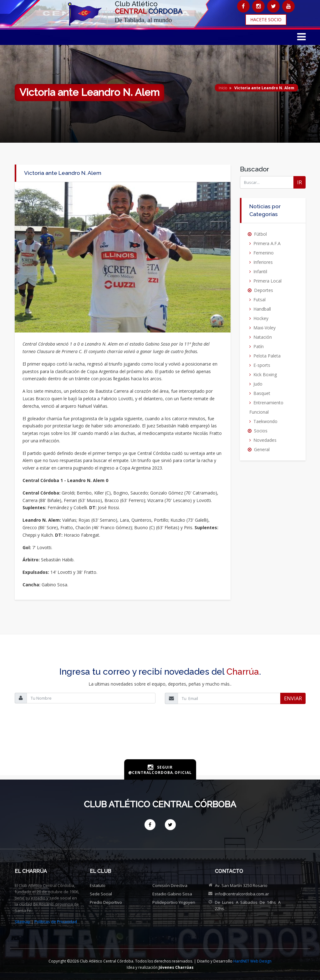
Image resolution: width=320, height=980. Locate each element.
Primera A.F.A (267, 243)
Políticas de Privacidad (56, 922)
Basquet (262, 393)
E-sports (262, 365)
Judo (258, 384)
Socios (261, 431)
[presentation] (160, 738)
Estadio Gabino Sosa (172, 894)
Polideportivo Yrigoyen (174, 902)
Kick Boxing (265, 374)
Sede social (101, 894)
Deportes (264, 290)
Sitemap (23, 922)
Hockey (261, 318)
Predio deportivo (106, 902)
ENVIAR (293, 698)
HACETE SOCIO (266, 20)
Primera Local (267, 281)
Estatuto (98, 885)
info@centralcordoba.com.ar (242, 894)
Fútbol (260, 234)
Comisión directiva (170, 885)
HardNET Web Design (252, 961)
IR (300, 182)
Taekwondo (265, 421)
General (262, 449)
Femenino (264, 253)
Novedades (265, 440)
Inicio (223, 88)
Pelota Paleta (267, 356)
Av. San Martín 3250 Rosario (241, 885)
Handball (262, 309)
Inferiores (263, 262)
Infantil (260, 271)
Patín (259, 346)
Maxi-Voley (264, 328)
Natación (263, 337)
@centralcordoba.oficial (160, 773)
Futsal (259, 300)
